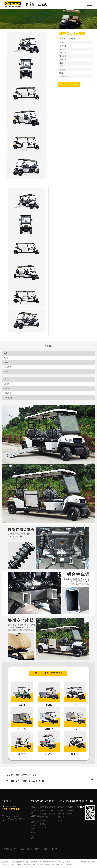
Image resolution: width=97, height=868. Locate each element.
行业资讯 (52, 810)
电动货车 (34, 829)
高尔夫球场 (44, 807)
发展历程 (61, 810)
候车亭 (36, 849)
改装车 (33, 832)
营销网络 (70, 810)
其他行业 (43, 827)
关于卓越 (62, 801)
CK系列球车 (35, 822)
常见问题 (52, 814)
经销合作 (81, 801)
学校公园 (43, 824)
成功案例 (44, 801)
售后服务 (70, 814)
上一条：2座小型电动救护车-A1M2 (19, 775)
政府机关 (43, 821)
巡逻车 (33, 825)
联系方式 (70, 807)
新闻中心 (53, 801)
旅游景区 (43, 810)
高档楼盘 (43, 814)
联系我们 (72, 801)
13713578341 (11, 809)
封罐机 (45, 849)
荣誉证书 (61, 814)
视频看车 (81, 807)
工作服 (54, 849)
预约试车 (63, 84)
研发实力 (61, 817)
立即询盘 (74, 84)
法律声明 (92, 862)
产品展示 (35, 801)
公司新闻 (52, 807)
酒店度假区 (44, 817)
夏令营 (13, 849)
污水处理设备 (25, 849)
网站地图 (83, 862)
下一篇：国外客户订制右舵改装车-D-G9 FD (23, 781)
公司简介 (61, 807)
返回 (93, 779)
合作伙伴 (61, 821)
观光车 (33, 807)
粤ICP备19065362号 (66, 862)
